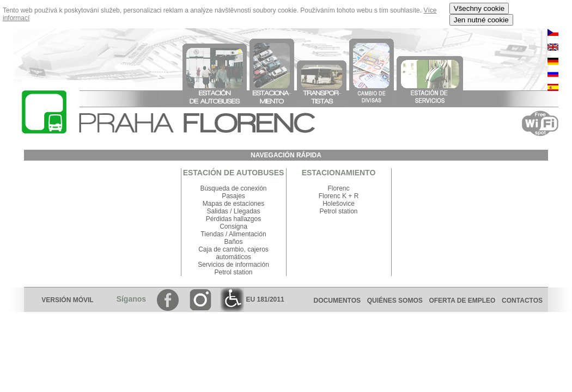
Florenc (338, 188)
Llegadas (247, 211)
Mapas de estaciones (233, 204)
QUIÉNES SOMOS (395, 301)
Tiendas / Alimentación (233, 234)
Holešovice (339, 204)
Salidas (217, 211)
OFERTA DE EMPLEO (462, 301)
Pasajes (233, 196)
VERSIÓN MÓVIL (67, 300)
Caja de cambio (221, 249)
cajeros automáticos (242, 253)
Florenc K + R (339, 196)
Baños (233, 242)
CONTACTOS (525, 301)
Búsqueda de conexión (233, 188)
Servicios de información (233, 265)
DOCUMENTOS (337, 301)
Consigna (233, 226)
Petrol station (233, 272)
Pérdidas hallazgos (233, 219)
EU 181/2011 (252, 299)
